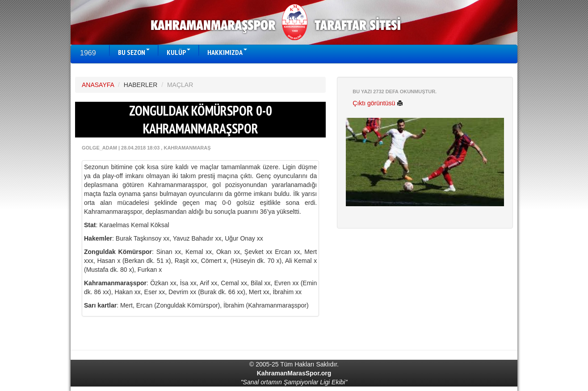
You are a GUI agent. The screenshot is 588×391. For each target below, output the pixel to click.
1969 (88, 53)
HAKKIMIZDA (227, 52)
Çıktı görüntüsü (378, 103)
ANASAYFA (98, 85)
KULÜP (178, 52)
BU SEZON (134, 52)
